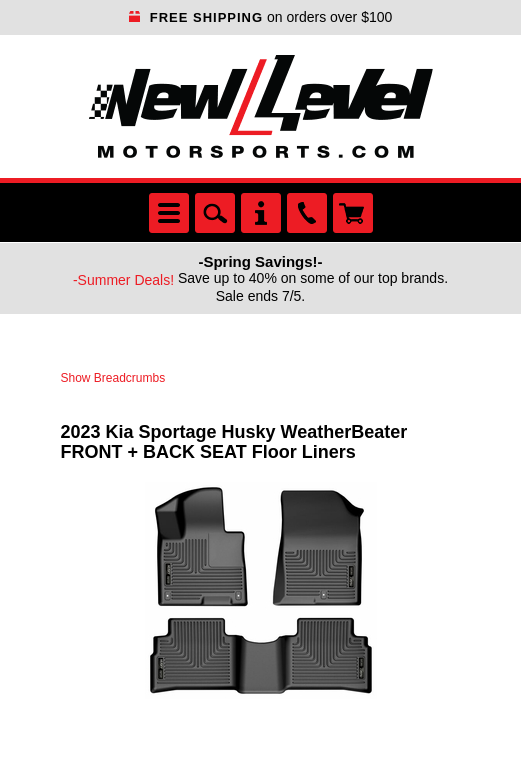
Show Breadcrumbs (113, 378)
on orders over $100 (261, 17)
